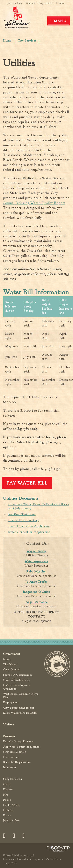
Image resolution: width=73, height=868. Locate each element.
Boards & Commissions (18, 675)
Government (12, 654)
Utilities (8, 810)
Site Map (10, 863)
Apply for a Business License (21, 747)
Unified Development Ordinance (17, 687)
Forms (7, 815)
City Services (27, 41)
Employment (46, 3)
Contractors (11, 757)
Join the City (15, 3)
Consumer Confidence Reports (23, 859)
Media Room (54, 859)
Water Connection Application (29, 532)
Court (7, 784)
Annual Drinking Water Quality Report (34, 203)
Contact (31, 3)
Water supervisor (36, 561)
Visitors (9, 724)
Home (7, 41)
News (7, 659)
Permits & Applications (18, 741)
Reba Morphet (36, 571)
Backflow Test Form (22, 514)
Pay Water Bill (27, 483)
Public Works (12, 805)
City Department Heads (19, 708)
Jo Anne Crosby (36, 582)
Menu (60, 21)
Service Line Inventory (23, 520)
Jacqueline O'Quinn (36, 592)
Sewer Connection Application (29, 526)
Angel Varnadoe (37, 602)
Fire (6, 795)
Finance (8, 789)
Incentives (10, 767)
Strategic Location (15, 752)
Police (7, 800)
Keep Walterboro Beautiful (20, 713)
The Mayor (10, 664)
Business (9, 736)
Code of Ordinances (16, 680)
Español (60, 3)
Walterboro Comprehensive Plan (21, 696)
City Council (11, 670)
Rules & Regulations (17, 762)
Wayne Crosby (37, 551)
